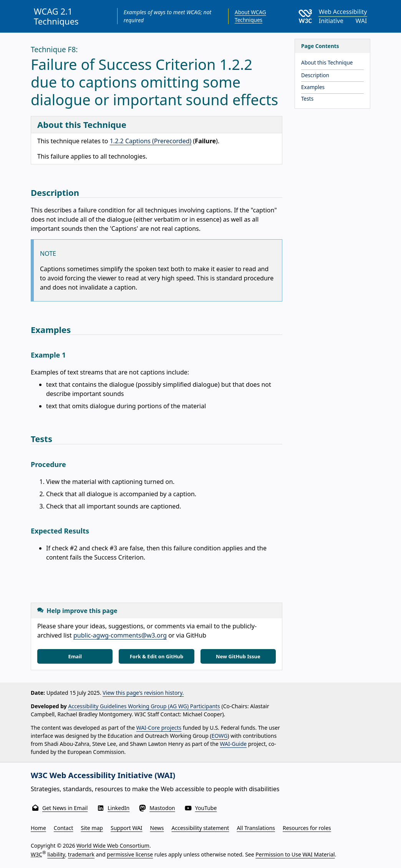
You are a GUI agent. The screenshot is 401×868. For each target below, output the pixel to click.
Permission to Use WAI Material (295, 854)
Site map (92, 828)
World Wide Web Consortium (113, 846)
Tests (307, 99)
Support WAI (127, 828)
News (157, 828)
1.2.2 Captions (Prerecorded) (151, 141)
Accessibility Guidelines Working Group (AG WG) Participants (144, 706)
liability (56, 854)
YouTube (206, 808)
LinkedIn (118, 808)
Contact (64, 828)
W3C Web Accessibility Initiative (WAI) (103, 775)
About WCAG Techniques (250, 16)
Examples (313, 87)
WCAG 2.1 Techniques (56, 16)
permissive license (130, 854)
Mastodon (162, 808)
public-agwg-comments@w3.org (120, 635)
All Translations (256, 828)
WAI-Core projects (159, 728)
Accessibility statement (200, 828)
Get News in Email (65, 808)
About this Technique (327, 62)
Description (315, 75)
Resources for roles (307, 828)
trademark (81, 854)
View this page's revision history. (143, 693)
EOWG (220, 736)
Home (38, 828)
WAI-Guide (234, 744)
